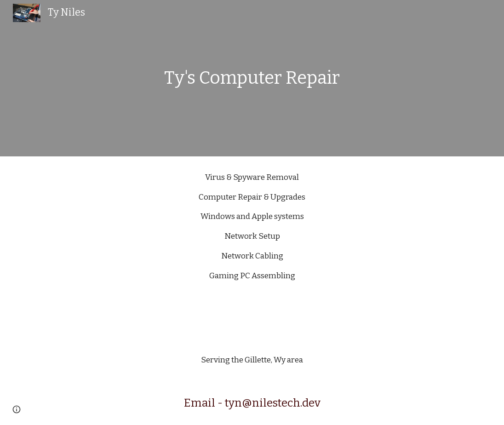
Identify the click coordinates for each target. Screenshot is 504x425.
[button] (17, 409)
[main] (252, 78)
